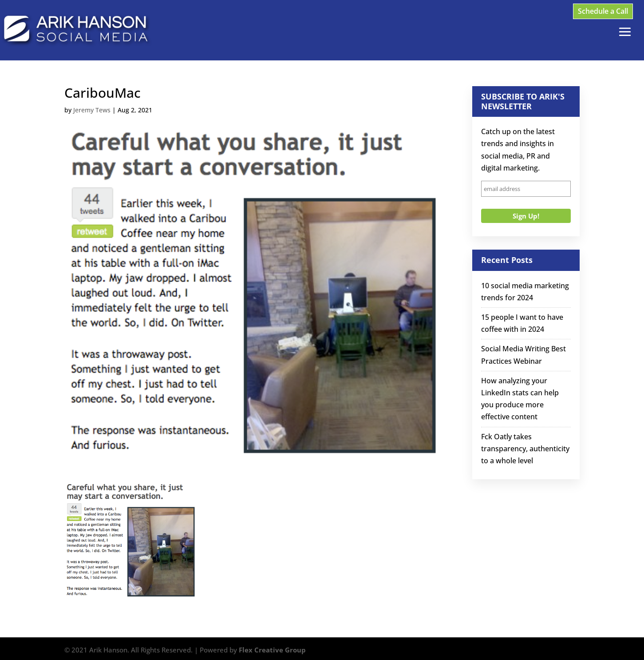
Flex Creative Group (272, 650)
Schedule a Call (603, 11)
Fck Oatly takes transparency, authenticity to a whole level (525, 449)
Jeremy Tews (92, 110)
